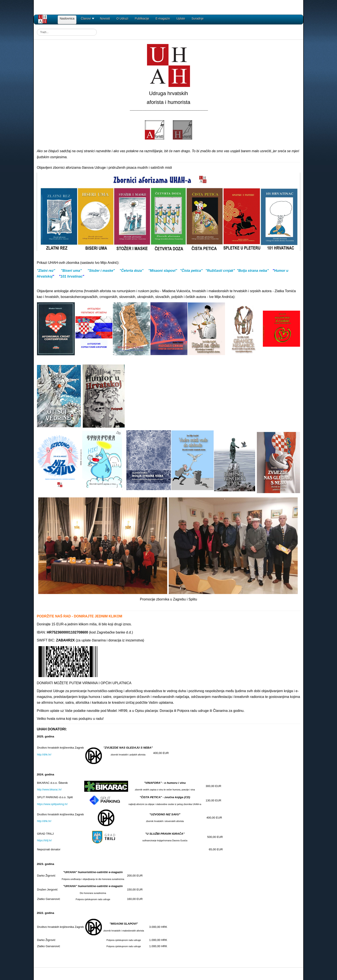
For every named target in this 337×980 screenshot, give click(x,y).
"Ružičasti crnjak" (220, 271)
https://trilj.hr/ (44, 840)
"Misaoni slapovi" (163, 271)
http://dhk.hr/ (44, 755)
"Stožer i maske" (101, 271)
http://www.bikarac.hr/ (49, 790)
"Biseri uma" (71, 271)
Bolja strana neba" (254, 271)
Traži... (37, 29)
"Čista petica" (191, 271)
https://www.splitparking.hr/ (52, 804)
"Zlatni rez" (46, 271)
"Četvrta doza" (131, 271)
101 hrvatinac (72, 276)
